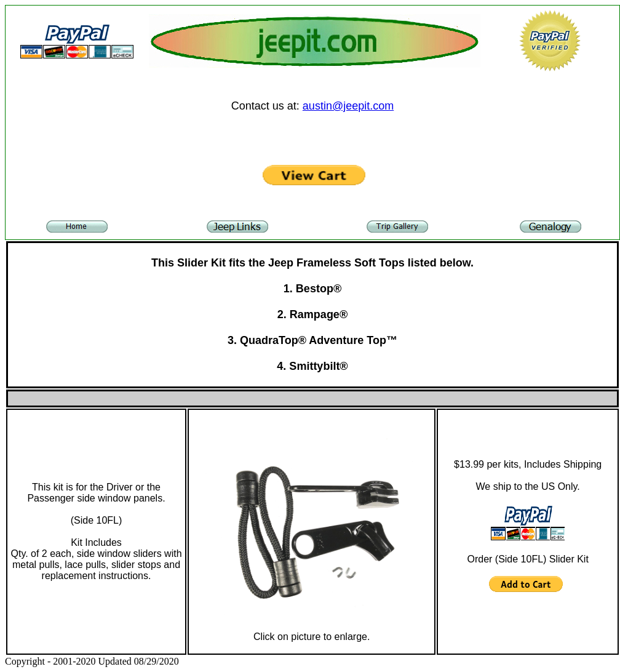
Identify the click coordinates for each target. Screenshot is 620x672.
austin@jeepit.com (348, 106)
